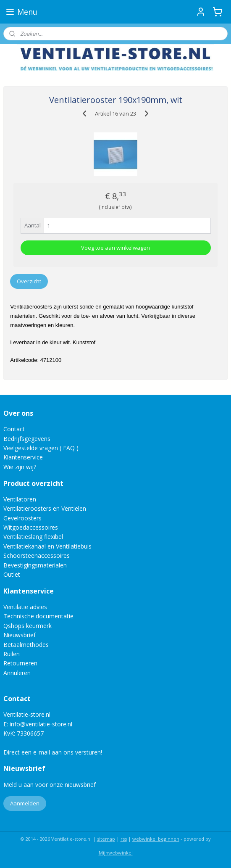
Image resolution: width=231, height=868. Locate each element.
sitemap (106, 839)
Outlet (13, 574)
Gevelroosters (22, 518)
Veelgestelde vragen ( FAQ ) (41, 448)
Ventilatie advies (25, 607)
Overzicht (29, 281)
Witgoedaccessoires (31, 527)
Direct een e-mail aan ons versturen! (53, 752)
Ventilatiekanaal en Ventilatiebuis (47, 546)
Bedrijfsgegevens (27, 439)
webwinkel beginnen (156, 839)
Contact (14, 429)
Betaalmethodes (26, 645)
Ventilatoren (20, 499)
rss (124, 839)
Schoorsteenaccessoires (37, 555)
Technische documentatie (38, 616)
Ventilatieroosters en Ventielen (45, 508)
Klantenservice (23, 457)
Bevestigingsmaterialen (35, 565)
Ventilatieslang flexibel (33, 537)
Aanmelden (25, 803)
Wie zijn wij (18, 467)
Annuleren (17, 673)
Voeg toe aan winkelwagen (115, 248)
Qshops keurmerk (28, 626)
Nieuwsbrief (20, 635)
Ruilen (12, 654)
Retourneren (20, 663)
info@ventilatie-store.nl (41, 724)
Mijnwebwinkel (116, 853)
